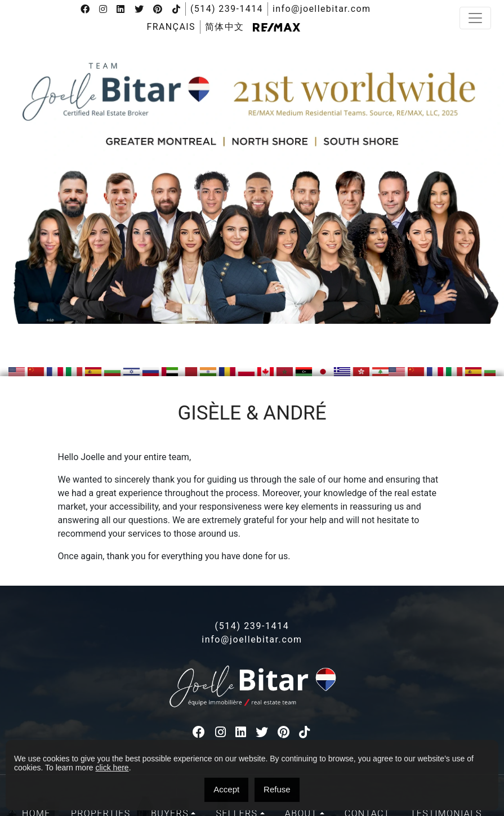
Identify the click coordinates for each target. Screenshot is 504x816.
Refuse (277, 789)
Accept (226, 789)
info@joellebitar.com (322, 9)
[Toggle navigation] (475, 18)
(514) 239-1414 (227, 9)
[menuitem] (171, 27)
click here (112, 768)
